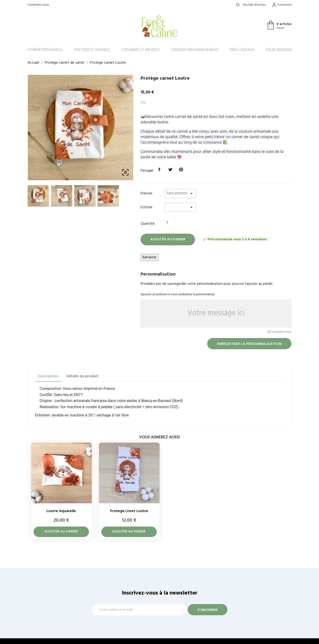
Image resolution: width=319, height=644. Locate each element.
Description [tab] (48, 376)
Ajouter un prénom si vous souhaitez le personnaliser (178, 294)
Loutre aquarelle (61, 511)
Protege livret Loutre (129, 511)
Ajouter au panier (168, 239)
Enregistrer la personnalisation (249, 344)
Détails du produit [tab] (82, 376)
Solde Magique (279, 50)
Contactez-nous (38, 5)
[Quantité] (170, 223)
